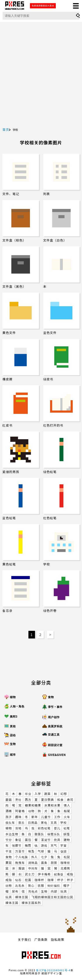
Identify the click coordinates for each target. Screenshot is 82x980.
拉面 (28, 880)
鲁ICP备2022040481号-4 (53, 970)
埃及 (31, 851)
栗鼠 (9, 863)
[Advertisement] (41, 85)
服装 (22, 868)
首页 (6, 129)
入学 (38, 794)
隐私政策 (58, 939)
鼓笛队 (39, 834)
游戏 (44, 845)
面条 (44, 863)
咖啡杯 (39, 880)
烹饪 (18, 800)
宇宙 (64, 845)
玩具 (64, 891)
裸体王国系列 (31, 903)
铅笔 (67, 828)
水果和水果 (52, 805)
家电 (44, 823)
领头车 (10, 823)
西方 (28, 800)
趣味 (18, 817)
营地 (18, 828)
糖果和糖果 (33, 805)
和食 (60, 800)
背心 (31, 886)
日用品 (33, 823)
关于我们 (24, 939)
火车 (67, 817)
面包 (28, 840)
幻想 (64, 794)
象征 (18, 840)
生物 (44, 891)
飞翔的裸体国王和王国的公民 (52, 897)
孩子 (9, 817)
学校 (64, 823)
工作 (57, 817)
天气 (54, 845)
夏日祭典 (48, 800)
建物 (67, 840)
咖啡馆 (65, 863)
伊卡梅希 (44, 874)
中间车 (33, 868)
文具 (54, 823)
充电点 (33, 891)
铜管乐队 (54, 834)
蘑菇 (9, 800)
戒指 (70, 874)
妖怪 (67, 834)
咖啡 (51, 880)
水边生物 (12, 834)
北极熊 (65, 868)
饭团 (64, 851)
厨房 (54, 863)
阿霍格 (20, 811)
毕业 (28, 794)
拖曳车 (20, 863)
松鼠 (67, 857)
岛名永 (20, 886)
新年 (35, 817)
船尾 (67, 811)
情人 (67, 805)
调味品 (33, 863)
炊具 (57, 840)
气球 (41, 851)
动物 (31, 811)
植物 (9, 828)
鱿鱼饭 (59, 874)
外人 (34, 857)
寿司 (70, 800)
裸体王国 (22, 897)
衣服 (41, 886)
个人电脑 (22, 857)
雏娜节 (17, 845)
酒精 (9, 811)
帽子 (67, 886)
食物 (9, 857)
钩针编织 (54, 886)
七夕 (44, 857)
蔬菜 (48, 794)
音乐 (22, 823)
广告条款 (41, 939)
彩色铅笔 (44, 828)
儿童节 (46, 817)
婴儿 (57, 828)
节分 (9, 840)
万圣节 (20, 851)
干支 (9, 851)
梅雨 (28, 845)
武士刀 (30, 874)
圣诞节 (46, 840)
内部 (54, 891)
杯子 (60, 880)
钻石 (18, 880)
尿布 (15, 891)
